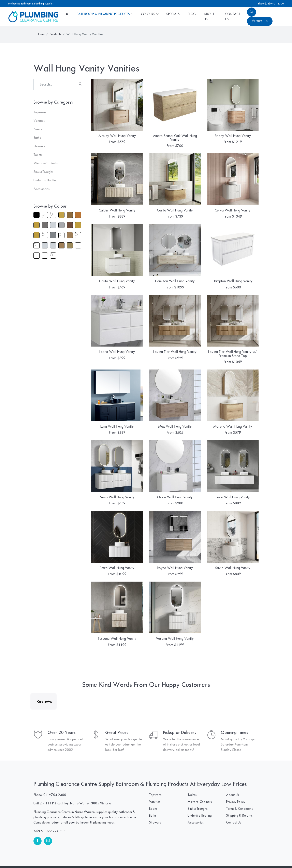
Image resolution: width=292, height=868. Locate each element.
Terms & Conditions (239, 788)
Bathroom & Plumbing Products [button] (104, 14)
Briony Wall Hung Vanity (233, 136)
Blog (192, 14)
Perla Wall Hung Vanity (233, 497)
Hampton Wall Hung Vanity (233, 281)
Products (55, 34)
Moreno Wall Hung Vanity (233, 426)
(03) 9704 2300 (54, 775)
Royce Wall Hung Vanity (175, 568)
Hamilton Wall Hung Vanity (175, 281)
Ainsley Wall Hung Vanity (117, 136)
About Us (209, 17)
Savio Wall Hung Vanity (233, 568)
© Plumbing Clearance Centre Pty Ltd (59, 857)
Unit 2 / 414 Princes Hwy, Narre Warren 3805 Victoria (72, 783)
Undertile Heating (200, 795)
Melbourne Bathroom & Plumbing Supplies (31, 4)
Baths (153, 795)
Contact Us (233, 17)
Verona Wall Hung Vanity (175, 639)
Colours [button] (148, 14)
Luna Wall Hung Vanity (117, 426)
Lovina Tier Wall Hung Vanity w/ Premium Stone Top (233, 354)
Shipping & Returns (239, 795)
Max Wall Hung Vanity (175, 426)
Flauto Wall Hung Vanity (117, 281)
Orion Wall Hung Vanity (175, 497)
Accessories (196, 802)
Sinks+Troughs (198, 788)
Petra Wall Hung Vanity (117, 568)
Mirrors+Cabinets (200, 781)
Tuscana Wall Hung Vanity (117, 639)
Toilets (192, 775)
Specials (173, 14)
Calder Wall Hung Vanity (117, 210)
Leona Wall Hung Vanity (117, 352)
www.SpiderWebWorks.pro (239, 857)
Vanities (155, 781)
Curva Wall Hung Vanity (233, 210)
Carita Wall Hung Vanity (175, 210)
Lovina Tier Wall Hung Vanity (175, 352)
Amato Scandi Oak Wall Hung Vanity (175, 138)
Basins (153, 788)
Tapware (155, 775)
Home (41, 34)
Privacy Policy (236, 781)
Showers (155, 802)
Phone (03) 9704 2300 (271, 4)
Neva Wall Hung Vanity (117, 497)
